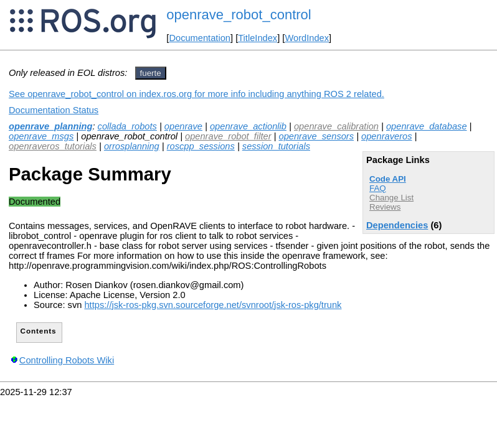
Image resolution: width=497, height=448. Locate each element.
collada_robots (127, 126)
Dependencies (397, 225)
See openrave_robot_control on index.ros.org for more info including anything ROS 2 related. (196, 94)
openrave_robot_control (239, 15)
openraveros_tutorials (53, 146)
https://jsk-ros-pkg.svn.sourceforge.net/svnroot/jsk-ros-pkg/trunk (213, 305)
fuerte (151, 73)
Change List (391, 198)
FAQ (378, 188)
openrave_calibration (336, 126)
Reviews (385, 207)
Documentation (200, 38)
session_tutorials (276, 146)
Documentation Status (54, 110)
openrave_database (427, 126)
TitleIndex (258, 38)
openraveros (386, 136)
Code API (388, 179)
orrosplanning (132, 146)
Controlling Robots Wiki (67, 360)
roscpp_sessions (201, 146)
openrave (183, 126)
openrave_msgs (41, 136)
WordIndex (307, 38)
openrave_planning (50, 126)
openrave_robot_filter (228, 136)
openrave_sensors (316, 136)
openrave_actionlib (248, 126)
